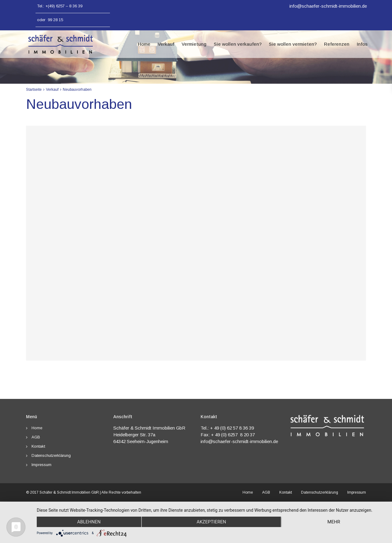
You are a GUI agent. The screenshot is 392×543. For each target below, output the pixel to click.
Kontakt (38, 446)
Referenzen (337, 44)
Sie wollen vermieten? (293, 44)
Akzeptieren (211, 522)
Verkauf (166, 44)
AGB (36, 437)
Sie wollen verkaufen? (238, 44)
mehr (334, 522)
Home (144, 44)
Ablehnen (89, 522)
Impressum (41, 465)
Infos (362, 44)
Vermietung (194, 44)
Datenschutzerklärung (51, 455)
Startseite (34, 90)
